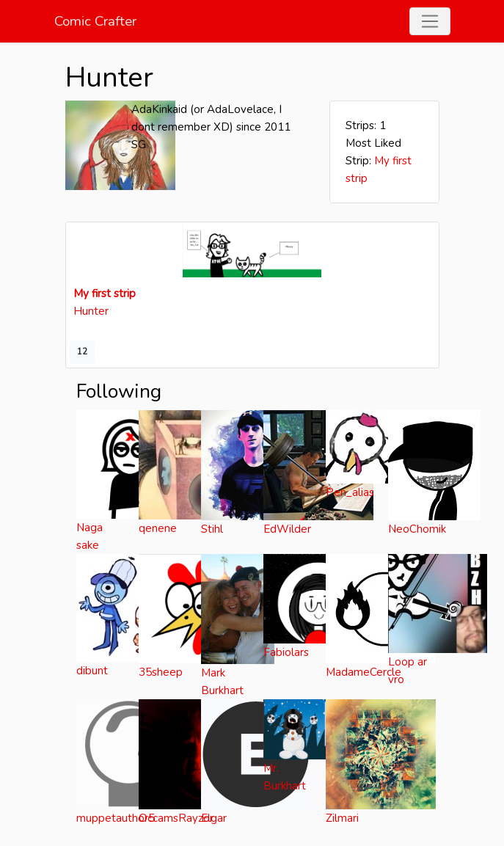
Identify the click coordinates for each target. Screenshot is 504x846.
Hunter (91, 311)
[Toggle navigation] (430, 22)
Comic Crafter (95, 21)
